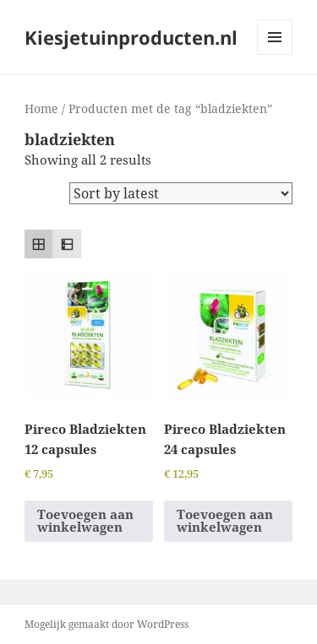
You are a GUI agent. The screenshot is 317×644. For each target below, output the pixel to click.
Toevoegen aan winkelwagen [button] (85, 520)
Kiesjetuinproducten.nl (131, 37)
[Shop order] (181, 193)
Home (41, 108)
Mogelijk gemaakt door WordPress (107, 624)
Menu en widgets (275, 54)
